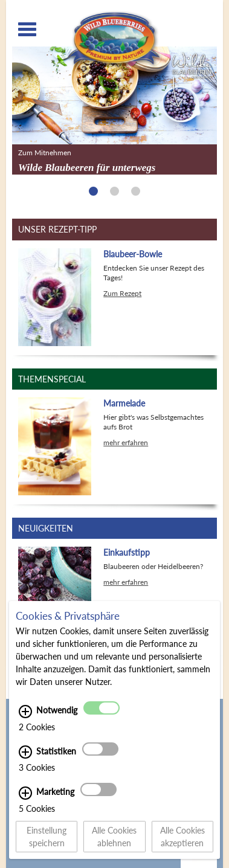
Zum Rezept (122, 293)
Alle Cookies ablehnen (114, 837)
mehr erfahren (126, 442)
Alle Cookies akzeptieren (182, 837)
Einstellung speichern (47, 837)
